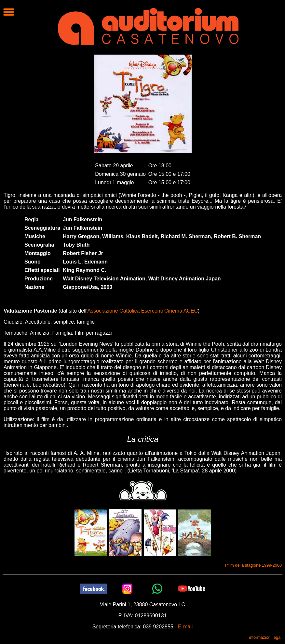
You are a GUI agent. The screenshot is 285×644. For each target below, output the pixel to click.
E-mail (185, 627)
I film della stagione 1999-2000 (253, 565)
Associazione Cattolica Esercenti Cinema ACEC (142, 311)
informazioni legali (266, 637)
